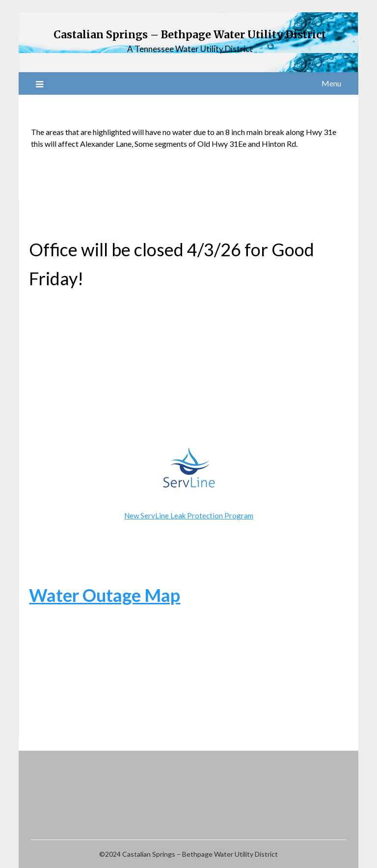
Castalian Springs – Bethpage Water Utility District (190, 35)
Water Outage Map (105, 595)
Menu (331, 83)
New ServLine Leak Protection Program (189, 515)
